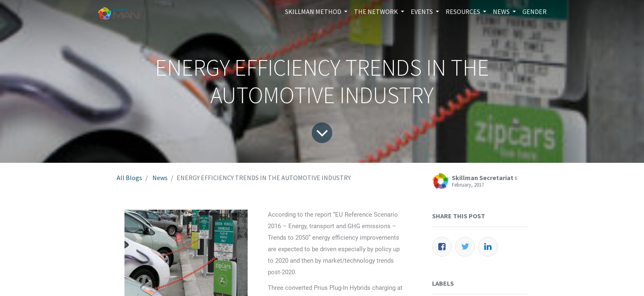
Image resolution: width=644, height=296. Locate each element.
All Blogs (129, 178)
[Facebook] (442, 247)
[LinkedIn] (488, 247)
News (160, 178)
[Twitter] (465, 247)
